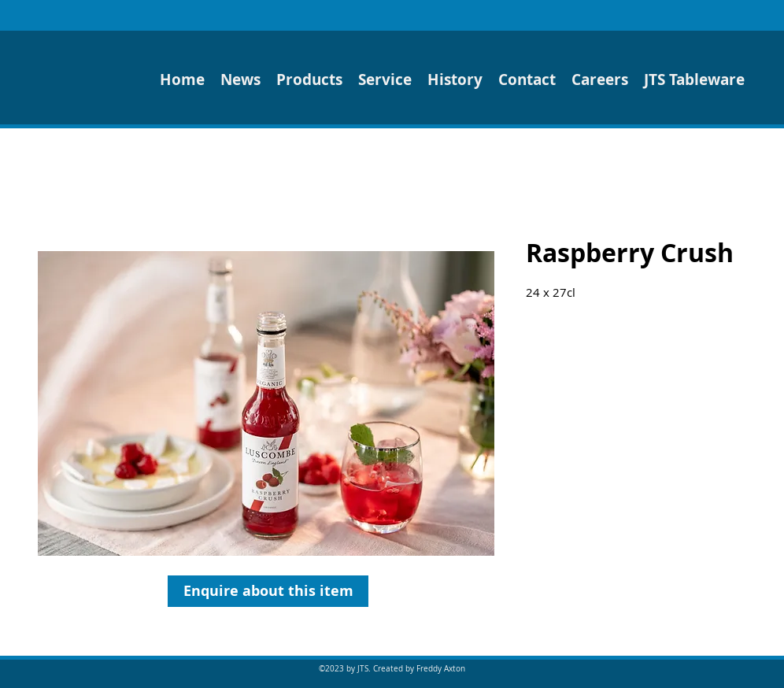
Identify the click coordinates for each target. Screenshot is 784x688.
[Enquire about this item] (268, 591)
